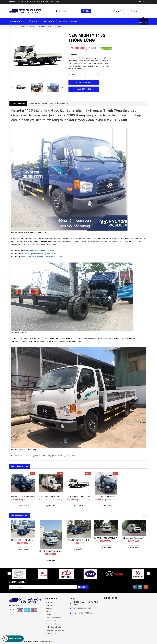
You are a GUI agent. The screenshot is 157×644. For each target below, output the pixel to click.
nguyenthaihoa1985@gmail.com (85, 613)
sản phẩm (143, 23)
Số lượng (72, 74)
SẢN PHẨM (49, 21)
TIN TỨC (63, 21)
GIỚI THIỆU (34, 21)
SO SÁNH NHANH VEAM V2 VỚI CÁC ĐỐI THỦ (112, 538)
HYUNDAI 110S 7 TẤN (106, 497)
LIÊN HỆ (76, 21)
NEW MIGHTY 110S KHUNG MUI (23, 497)
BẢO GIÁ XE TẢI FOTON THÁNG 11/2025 (54, 551)
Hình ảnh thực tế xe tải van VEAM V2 (136, 538)
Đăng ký (134, 11)
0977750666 (79, 608)
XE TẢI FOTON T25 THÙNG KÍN (79, 540)
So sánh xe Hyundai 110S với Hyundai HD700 (39, 254)
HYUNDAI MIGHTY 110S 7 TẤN (79, 497)
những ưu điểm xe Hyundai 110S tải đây (40, 251)
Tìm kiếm (86, 11)
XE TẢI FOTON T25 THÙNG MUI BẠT (25, 540)
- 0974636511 (88, 608)
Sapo (50, 641)
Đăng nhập (117, 11)
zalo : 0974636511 (84, 89)
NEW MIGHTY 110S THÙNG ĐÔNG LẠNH (54, 497)
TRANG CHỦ (17, 21)
